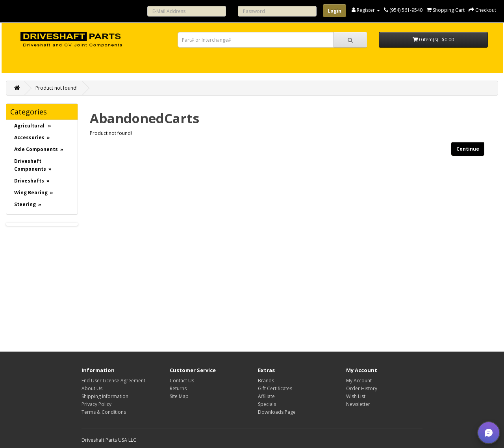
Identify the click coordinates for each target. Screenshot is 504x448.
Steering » (28, 204)
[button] (489, 433)
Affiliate (266, 396)
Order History (362, 388)
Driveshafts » (32, 181)
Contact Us (182, 381)
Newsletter (358, 404)
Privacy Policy (96, 404)
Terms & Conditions (104, 412)
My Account (359, 381)
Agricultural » (33, 126)
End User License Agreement (113, 381)
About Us (92, 388)
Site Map (179, 396)
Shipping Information (105, 396)
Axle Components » (39, 149)
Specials (267, 404)
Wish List (356, 396)
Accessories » (32, 137)
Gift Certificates (275, 388)
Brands (266, 381)
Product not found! (57, 88)
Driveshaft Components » (33, 165)
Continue (468, 149)
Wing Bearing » (34, 193)
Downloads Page (277, 412)
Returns (178, 388)
